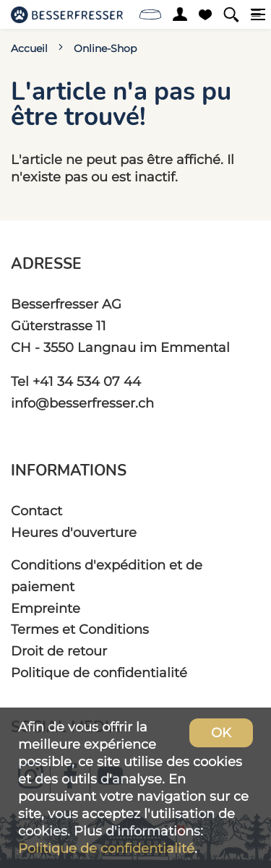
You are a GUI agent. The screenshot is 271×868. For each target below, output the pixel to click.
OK (221, 732)
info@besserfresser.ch (82, 403)
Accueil (29, 48)
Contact (36, 511)
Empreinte (46, 608)
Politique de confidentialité (99, 673)
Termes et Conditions (80, 629)
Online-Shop (105, 48)
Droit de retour (59, 651)
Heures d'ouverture (74, 532)
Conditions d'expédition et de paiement (107, 576)
